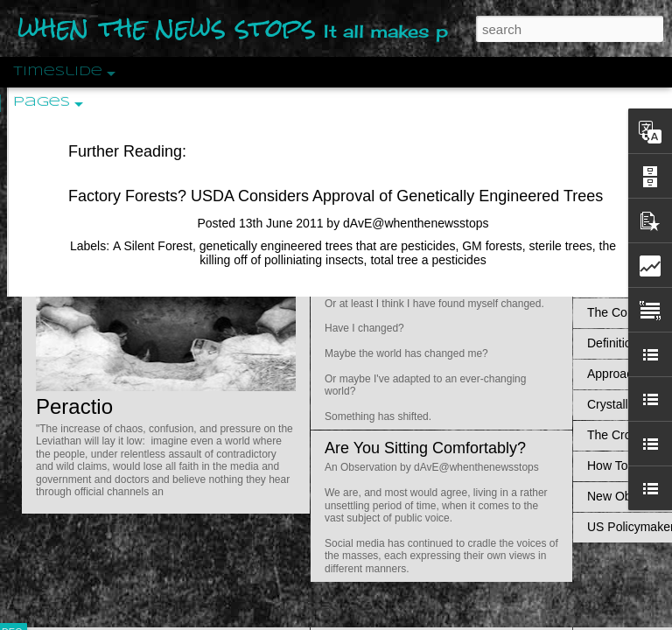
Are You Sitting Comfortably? (425, 448)
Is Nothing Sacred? (392, 221)
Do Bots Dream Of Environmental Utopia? (471, 132)
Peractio (74, 406)
